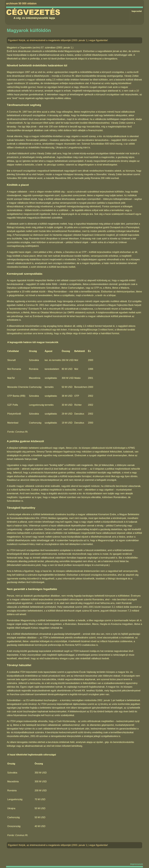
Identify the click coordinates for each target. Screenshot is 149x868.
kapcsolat (137, 11)
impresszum (136, 864)
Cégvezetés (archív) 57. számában (38, 48)
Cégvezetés (33, 12)
